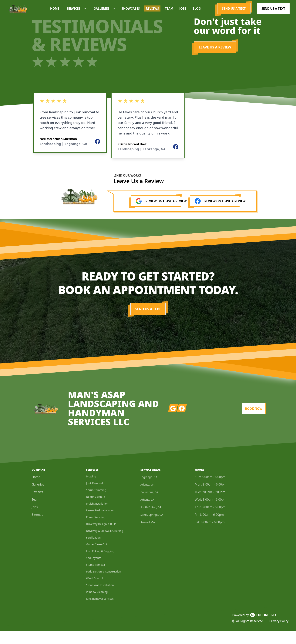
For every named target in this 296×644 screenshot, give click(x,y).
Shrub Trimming (96, 503)
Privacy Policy (279, 634)
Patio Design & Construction (104, 585)
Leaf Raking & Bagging (100, 564)
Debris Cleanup (96, 510)
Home (36, 490)
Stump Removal (96, 578)
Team (36, 513)
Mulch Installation (97, 517)
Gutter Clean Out (97, 558)
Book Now (254, 422)
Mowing (91, 490)
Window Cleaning (97, 605)
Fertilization (93, 551)
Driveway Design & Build (101, 537)
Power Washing (96, 530)
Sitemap (38, 528)
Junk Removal (94, 496)
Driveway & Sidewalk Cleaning (105, 544)
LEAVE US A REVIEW (215, 60)
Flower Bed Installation (100, 524)
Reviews (37, 505)
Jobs (35, 520)
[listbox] (70, 138)
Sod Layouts (94, 571)
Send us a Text (234, 15)
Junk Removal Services (100, 612)
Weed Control (94, 591)
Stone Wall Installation (100, 598)
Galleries (38, 498)
